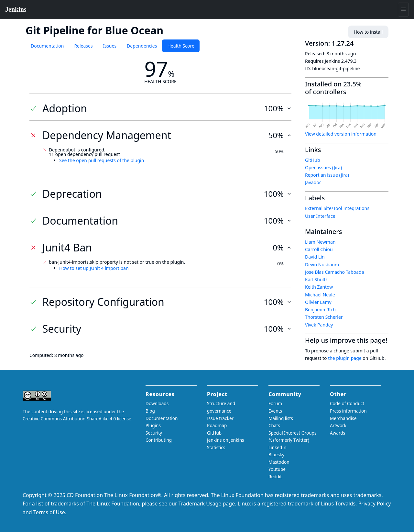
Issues (110, 46)
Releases (83, 46)
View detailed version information (341, 134)
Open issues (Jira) (323, 167)
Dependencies (142, 46)
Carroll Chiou (319, 249)
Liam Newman (320, 242)
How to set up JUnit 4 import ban (94, 268)
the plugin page (345, 358)
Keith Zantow (319, 287)
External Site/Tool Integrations (337, 208)
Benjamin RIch (320, 310)
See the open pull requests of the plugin (102, 160)
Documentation (47, 46)
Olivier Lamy (318, 302)
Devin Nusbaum (322, 265)
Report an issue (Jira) (327, 175)
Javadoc (313, 182)
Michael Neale (320, 295)
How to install (368, 32)
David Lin (315, 257)
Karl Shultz (316, 279)
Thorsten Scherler (324, 317)
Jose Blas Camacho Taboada (335, 272)
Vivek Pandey (319, 325)
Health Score (181, 46)
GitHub (313, 160)
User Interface (320, 216)
